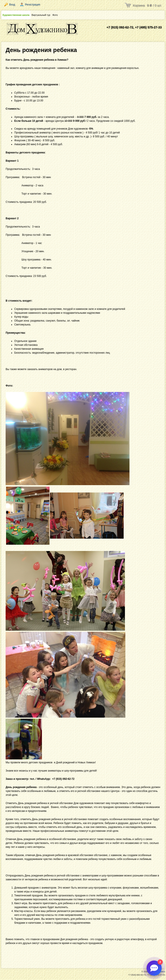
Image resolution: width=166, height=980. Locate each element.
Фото (55, 15)
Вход (10, 5)
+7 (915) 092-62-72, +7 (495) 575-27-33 (134, 27)
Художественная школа (16, 15)
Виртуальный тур (41, 15)
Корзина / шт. (147, 5)
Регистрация (30, 5)
